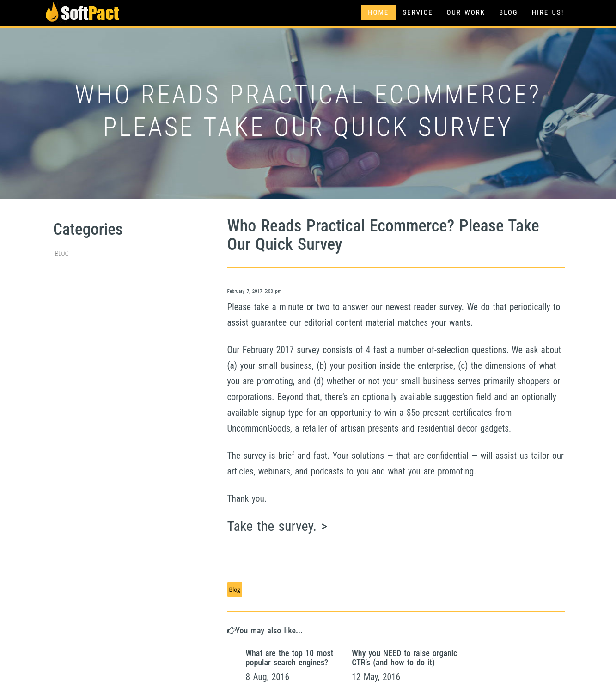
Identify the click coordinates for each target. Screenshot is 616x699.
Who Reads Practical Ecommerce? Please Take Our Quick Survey (383, 235)
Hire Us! (548, 12)
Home (378, 12)
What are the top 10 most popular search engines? (290, 658)
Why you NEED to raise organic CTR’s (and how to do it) (404, 658)
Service (418, 12)
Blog (509, 12)
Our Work (466, 12)
